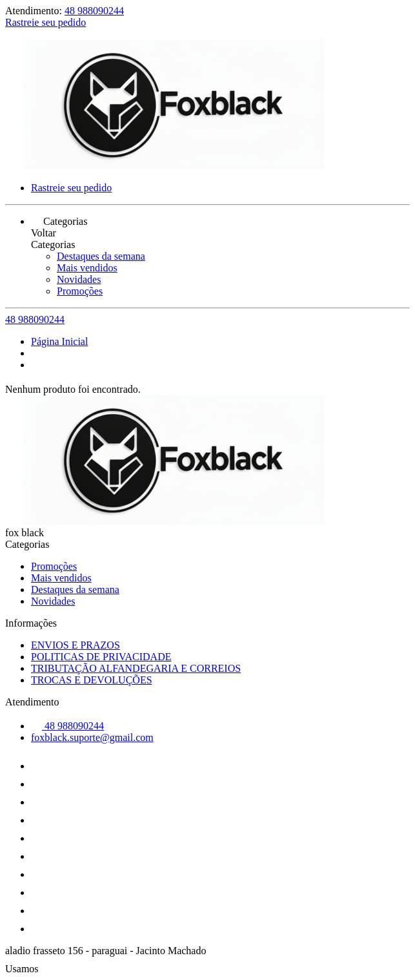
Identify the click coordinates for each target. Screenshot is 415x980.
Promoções (80, 291)
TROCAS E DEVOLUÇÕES (92, 680)
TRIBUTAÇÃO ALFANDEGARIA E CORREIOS (136, 668)
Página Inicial (59, 341)
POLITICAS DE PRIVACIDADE (101, 657)
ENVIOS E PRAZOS (76, 645)
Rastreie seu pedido (46, 22)
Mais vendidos (87, 268)
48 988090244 (94, 11)
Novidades (79, 279)
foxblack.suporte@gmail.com (92, 737)
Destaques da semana (101, 256)
